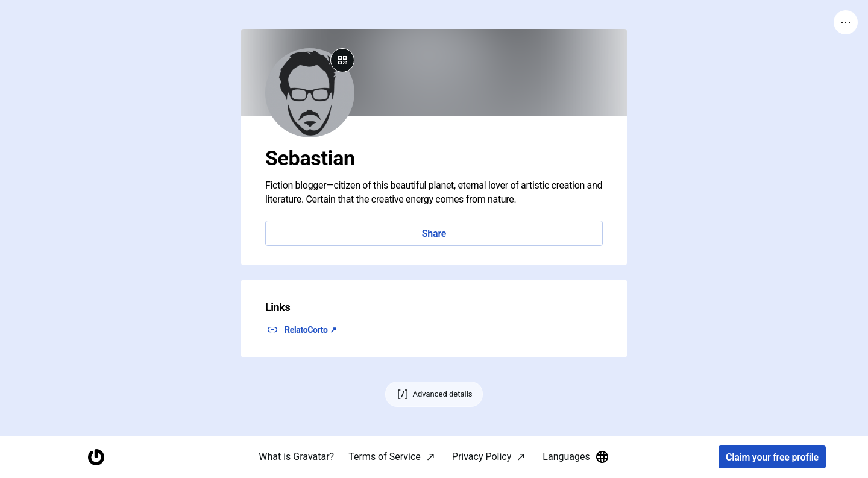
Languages (576, 457)
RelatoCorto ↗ (311, 330)
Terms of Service (385, 457)
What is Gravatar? (296, 457)
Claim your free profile (772, 457)
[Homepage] (96, 457)
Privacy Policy (482, 457)
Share (434, 234)
